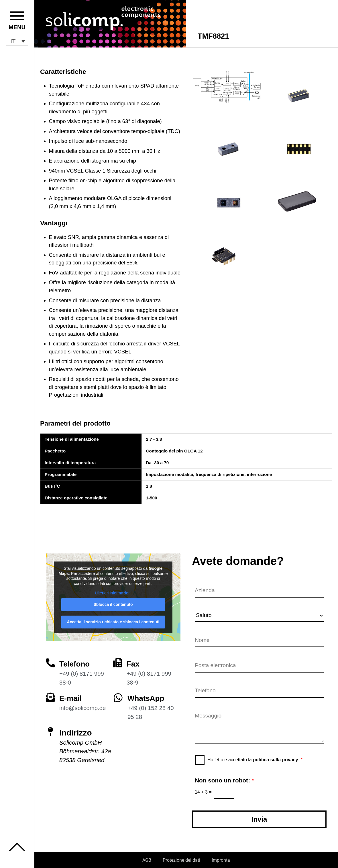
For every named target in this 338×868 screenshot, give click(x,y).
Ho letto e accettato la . (255, 759)
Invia (259, 819)
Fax (133, 660)
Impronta (221, 860)
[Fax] (118, 659)
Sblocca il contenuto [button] (113, 601)
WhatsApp (147, 695)
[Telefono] (50, 659)
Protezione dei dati (181, 860)
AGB (147, 860)
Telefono (76, 660)
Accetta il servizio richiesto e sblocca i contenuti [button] (113, 618)
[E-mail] (50, 694)
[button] (17, 41)
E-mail (71, 695)
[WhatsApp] (118, 694)
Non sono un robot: (224, 780)
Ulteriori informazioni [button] (113, 590)
